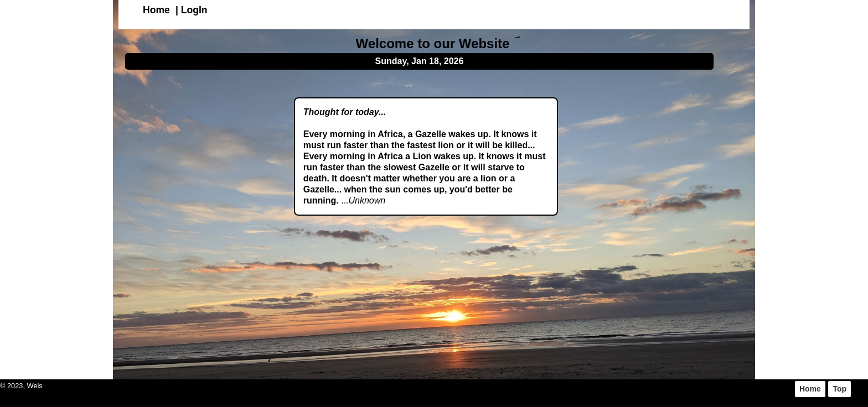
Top (839, 389)
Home (156, 10)
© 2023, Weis (21, 386)
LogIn (194, 10)
